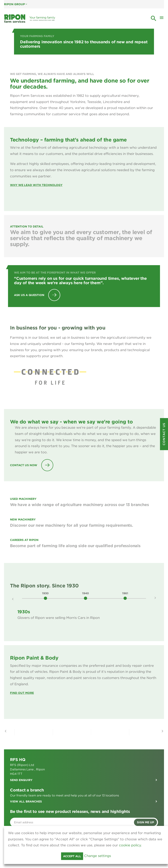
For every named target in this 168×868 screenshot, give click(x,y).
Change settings (98, 856)
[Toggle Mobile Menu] (162, 19)
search (154, 18)
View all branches (26, 801)
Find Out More (22, 693)
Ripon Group (16, 4)
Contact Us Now (24, 465)
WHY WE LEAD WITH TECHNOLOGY (36, 185)
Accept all (72, 856)
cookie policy (130, 845)
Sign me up (145, 822)
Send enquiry (21, 780)
